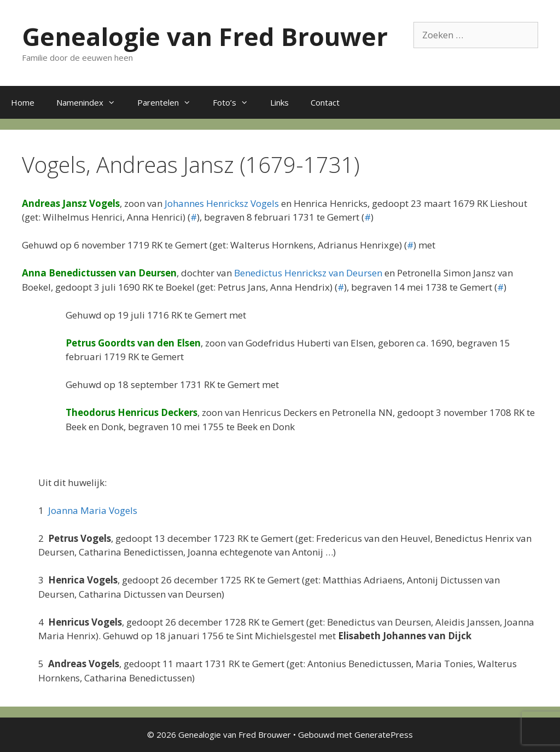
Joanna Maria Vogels (93, 510)
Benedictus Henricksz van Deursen (308, 273)
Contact (325, 102)
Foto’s (236, 102)
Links (279, 102)
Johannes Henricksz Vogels (222, 203)
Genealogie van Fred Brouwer (205, 36)
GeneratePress (384, 734)
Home (23, 102)
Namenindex (91, 102)
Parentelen (170, 102)
